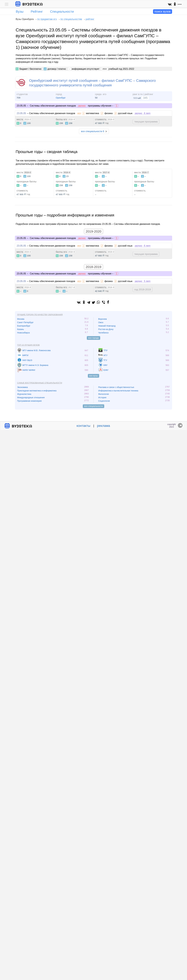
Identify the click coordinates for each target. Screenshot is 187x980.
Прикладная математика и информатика (37, 391)
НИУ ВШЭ (27, 360)
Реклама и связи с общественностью (116, 387)
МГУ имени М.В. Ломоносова (36, 350)
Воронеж (103, 319)
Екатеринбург (24, 326)
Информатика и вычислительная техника (118, 391)
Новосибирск (23, 333)
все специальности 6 (93, 131)
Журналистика (24, 394)
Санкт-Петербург (25, 322)
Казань (21, 329)
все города (93, 338)
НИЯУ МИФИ (29, 370)
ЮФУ (106, 370)
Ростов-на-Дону (106, 329)
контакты (84, 426)
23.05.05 (21, 113)
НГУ (106, 355)
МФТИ (25, 355)
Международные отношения (31, 397)
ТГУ (105, 360)
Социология (104, 401)
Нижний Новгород (107, 326)
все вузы (94, 376)
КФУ (106, 365)
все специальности (93, 406)
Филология (104, 394)
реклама (104, 426)
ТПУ (106, 350)
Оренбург (61, 98)
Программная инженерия (29, 401)
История (102, 397)
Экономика (22, 387)
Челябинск (103, 333)
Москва (21, 319)
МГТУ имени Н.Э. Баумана (35, 365)
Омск (101, 322)
